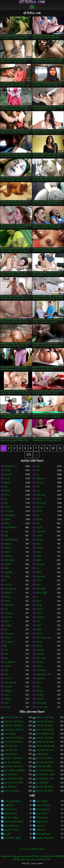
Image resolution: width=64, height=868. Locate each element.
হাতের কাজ (41, 589)
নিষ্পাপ (7, 495)
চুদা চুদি (7, 834)
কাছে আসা (40, 577)
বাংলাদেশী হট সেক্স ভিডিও (15, 742)
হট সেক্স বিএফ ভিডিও (45, 771)
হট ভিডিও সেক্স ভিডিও (14, 767)
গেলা (6, 650)
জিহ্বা (7, 703)
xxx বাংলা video (11, 818)
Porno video (46, 859)
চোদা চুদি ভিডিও (11, 814)
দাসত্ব (38, 622)
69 (5, 646)
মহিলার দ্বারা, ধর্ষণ (43, 638)
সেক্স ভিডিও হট (11, 750)
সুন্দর (6, 503)
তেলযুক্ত (8, 626)
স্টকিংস (7, 524)
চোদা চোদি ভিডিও (43, 805)
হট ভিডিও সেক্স (32, 2)
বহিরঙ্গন (8, 548)
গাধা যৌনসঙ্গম (10, 589)
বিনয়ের (39, 540)
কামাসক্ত (40, 507)
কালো (38, 585)
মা (5, 581)
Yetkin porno (6, 856)
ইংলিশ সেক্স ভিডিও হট (13, 718)
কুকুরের (7, 483)
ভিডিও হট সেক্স (11, 746)
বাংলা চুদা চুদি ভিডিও (13, 801)
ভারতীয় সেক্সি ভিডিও (45, 838)
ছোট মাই (40, 483)
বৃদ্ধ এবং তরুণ (42, 707)
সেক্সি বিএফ (9, 805)
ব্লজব (38, 466)
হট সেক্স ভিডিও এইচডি (45, 775)
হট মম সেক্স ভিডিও (44, 767)
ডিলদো (7, 597)
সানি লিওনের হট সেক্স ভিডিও (47, 746)
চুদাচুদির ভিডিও (42, 822)
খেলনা (39, 528)
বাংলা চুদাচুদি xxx (43, 810)
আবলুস (39, 691)
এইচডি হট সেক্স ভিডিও (14, 722)
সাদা (38, 487)
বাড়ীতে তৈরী (41, 593)
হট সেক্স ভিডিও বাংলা (45, 779)
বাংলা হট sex (10, 734)
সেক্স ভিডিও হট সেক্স (45, 750)
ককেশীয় (8, 564)
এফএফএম (9, 613)
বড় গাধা (39, 695)
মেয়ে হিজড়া (41, 670)
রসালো (39, 666)
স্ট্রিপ (38, 515)
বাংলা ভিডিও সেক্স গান (14, 730)
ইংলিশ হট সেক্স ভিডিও (45, 718)
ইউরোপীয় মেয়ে (11, 466)
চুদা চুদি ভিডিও (42, 814)
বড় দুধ (7, 479)
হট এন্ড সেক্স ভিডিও (44, 758)
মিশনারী (7, 491)
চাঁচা (6, 487)
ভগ (37, 475)
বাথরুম (7, 666)
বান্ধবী (39, 556)
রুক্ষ (6, 654)
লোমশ (39, 552)
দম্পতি (39, 581)
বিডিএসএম (9, 605)
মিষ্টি (6, 536)
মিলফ (38, 499)
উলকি (38, 560)
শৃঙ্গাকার (39, 548)
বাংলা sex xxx (42, 818)
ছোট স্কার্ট (40, 699)
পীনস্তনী (7, 471)
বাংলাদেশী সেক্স (10, 810)
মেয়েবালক (40, 679)
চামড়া (38, 544)
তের (38, 491)
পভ (37, 568)
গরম (6, 532)
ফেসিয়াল (8, 556)
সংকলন (39, 520)
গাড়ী (6, 670)
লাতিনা (39, 613)
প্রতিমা (39, 683)
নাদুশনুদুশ (8, 691)
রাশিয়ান (7, 638)
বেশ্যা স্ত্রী (39, 609)
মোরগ (39, 601)
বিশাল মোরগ (10, 560)
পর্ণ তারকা (8, 511)
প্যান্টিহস (8, 699)
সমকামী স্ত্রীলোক (11, 540)
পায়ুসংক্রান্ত (40, 532)
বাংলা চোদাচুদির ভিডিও (14, 822)
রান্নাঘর (7, 707)
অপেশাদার (40, 564)
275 (29, 455)
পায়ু (6, 658)
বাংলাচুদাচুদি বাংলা (12, 826)
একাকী (39, 536)
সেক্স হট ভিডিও (11, 754)
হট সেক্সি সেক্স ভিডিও (45, 787)
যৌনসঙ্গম (40, 617)
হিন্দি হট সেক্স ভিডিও (45, 791)
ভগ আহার (9, 642)
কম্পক (39, 634)
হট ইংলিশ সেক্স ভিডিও (13, 758)
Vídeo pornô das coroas (21, 856)
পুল (37, 687)
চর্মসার (39, 573)
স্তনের (38, 626)
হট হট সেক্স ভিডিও (12, 791)
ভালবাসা (40, 662)
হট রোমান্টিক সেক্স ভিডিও (15, 771)
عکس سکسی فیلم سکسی (30, 859)
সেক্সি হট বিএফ (42, 754)
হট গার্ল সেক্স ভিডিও (13, 762)
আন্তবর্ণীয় (8, 573)
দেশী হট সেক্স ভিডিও (44, 726)
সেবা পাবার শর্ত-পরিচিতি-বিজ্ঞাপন (32, 849)
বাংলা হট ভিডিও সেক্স (45, 734)
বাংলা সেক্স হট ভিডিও (45, 730)
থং (37, 597)
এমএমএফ (9, 634)
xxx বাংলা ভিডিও (12, 830)
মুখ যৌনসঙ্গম (10, 662)
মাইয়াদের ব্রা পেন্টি (44, 675)
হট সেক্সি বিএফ (10, 787)
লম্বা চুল (39, 605)
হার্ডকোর (8, 475)
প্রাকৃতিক (8, 544)
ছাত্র (6, 630)
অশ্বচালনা (40, 479)
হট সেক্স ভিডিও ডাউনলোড (15, 779)
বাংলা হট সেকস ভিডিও (14, 738)
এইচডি (7, 507)
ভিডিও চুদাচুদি (42, 801)
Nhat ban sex (49, 856)
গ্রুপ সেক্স (8, 617)
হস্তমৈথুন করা (10, 515)
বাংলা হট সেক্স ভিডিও (45, 738)
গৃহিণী (7, 622)
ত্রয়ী (38, 524)
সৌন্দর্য (39, 511)
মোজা (7, 695)
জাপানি (7, 552)
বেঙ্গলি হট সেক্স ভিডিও (45, 742)
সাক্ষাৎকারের (41, 703)
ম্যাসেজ (39, 642)
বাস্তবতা (8, 601)
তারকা (7, 577)
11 (60, 448)
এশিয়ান (7, 520)
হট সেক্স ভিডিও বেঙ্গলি (14, 783)
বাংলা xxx (40, 826)
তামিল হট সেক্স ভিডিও (14, 726)
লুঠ (6, 499)
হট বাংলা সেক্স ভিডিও (45, 762)
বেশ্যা (6, 568)
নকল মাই (40, 650)
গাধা (38, 471)
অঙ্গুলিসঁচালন (11, 528)
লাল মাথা (8, 585)
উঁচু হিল (39, 646)
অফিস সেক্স (41, 658)
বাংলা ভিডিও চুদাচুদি (13, 838)
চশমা (6, 609)
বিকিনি (39, 630)
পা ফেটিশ (8, 687)
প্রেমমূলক (40, 654)
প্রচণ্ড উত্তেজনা (10, 683)
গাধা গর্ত (8, 679)
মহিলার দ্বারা (41, 503)
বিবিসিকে (8, 593)
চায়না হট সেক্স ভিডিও (45, 722)
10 (53, 448)
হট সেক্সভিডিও (42, 783)
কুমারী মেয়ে (41, 495)
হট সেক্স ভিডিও (11, 775)
